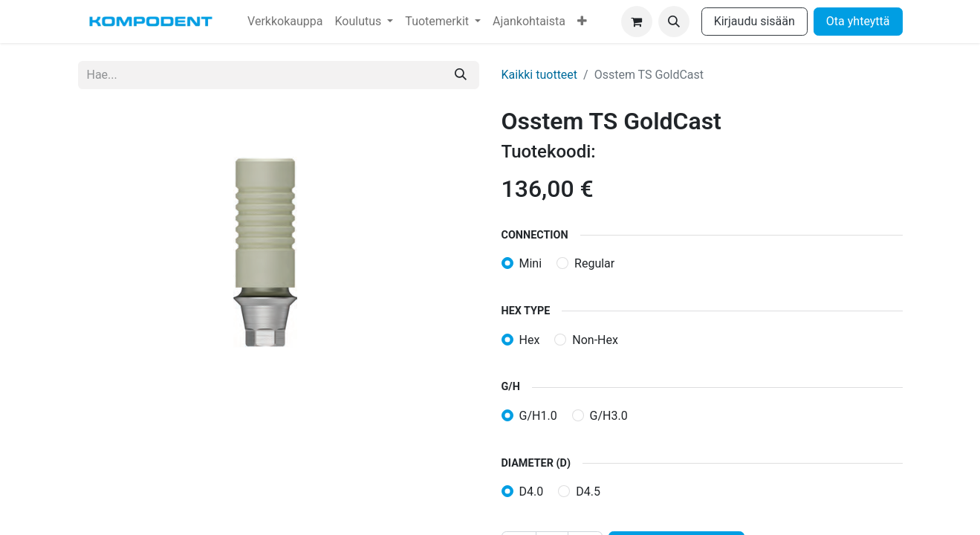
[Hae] (461, 75)
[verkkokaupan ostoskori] (637, 22)
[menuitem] (285, 22)
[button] (674, 22)
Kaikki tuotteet (540, 75)
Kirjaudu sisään (755, 21)
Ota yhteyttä (858, 21)
